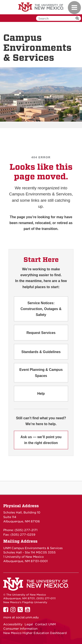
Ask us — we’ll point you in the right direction (41, 440)
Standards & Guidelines (41, 352)
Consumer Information (20, 629)
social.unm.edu (27, 617)
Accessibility (13, 624)
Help (41, 394)
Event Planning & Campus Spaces (41, 373)
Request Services (41, 333)
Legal (29, 624)
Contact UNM (45, 624)
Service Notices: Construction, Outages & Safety (41, 309)
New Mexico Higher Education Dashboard (35, 633)
